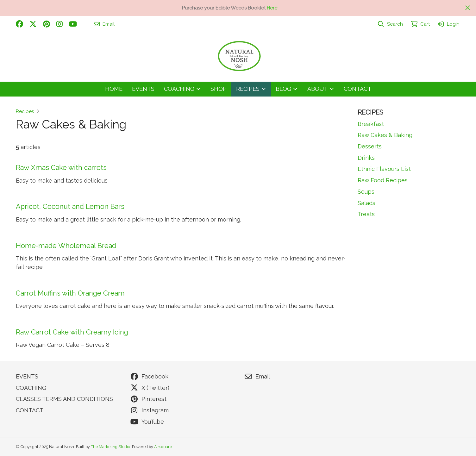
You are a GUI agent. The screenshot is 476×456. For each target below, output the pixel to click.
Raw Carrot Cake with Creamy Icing (72, 332)
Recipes (25, 111)
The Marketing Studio (110, 447)
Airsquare (163, 447)
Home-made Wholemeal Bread (66, 246)
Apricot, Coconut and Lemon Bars (70, 206)
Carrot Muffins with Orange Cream (70, 293)
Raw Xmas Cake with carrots (61, 168)
